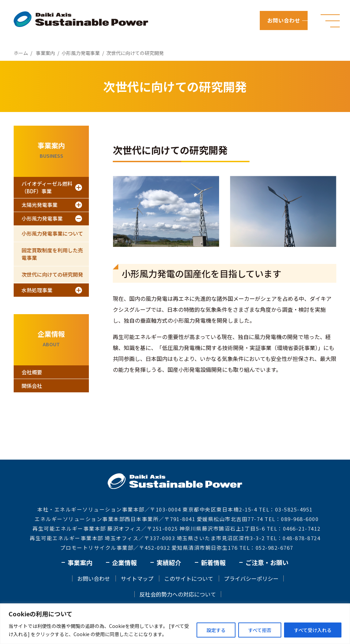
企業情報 (124, 562)
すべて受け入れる (313, 630)
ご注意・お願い (267, 562)
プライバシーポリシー (251, 578)
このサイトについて (189, 578)
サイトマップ (137, 578)
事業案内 (80, 562)
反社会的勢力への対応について (178, 594)
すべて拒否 (260, 630)
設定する (216, 630)
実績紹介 (169, 562)
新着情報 (213, 562)
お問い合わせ (284, 20)
